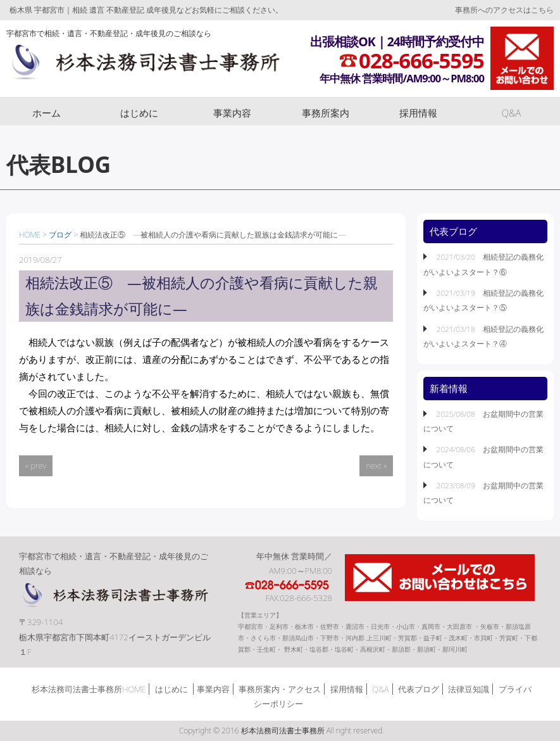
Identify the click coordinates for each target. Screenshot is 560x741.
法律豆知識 (469, 689)
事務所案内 (326, 113)
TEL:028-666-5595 (288, 585)
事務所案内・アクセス (280, 689)
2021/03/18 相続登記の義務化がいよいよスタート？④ (483, 336)
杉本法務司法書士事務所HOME (89, 689)
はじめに (139, 113)
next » (376, 465)
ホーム (47, 113)
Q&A (512, 113)
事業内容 (232, 113)
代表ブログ (419, 689)
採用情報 (418, 113)
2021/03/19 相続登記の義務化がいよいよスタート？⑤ (483, 300)
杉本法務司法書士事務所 (143, 65)
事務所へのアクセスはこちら (504, 10)
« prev (36, 465)
